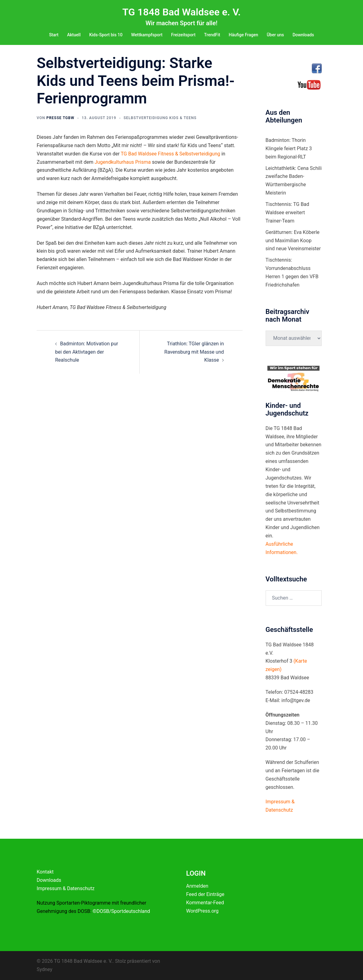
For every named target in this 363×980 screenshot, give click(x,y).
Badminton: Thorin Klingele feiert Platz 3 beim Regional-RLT (289, 149)
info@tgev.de (296, 700)
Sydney (45, 969)
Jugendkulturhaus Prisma (123, 162)
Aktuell (74, 35)
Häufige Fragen (243, 35)
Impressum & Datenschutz (66, 888)
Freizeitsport (183, 35)
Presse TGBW (60, 118)
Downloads (303, 35)
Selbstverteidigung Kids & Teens (160, 118)
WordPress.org (202, 911)
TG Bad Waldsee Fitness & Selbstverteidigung (171, 154)
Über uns (275, 35)
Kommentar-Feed (205, 903)
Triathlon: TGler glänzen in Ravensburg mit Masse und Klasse (194, 352)
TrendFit (212, 35)
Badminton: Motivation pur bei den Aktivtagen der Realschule (87, 352)
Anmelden (197, 886)
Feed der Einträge (205, 894)
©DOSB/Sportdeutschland (121, 911)
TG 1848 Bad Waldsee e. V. (181, 12)
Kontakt (45, 872)
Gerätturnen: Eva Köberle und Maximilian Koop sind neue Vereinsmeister (293, 241)
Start (54, 35)
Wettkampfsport (147, 35)
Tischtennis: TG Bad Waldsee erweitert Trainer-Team (288, 213)
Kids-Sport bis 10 (106, 35)
